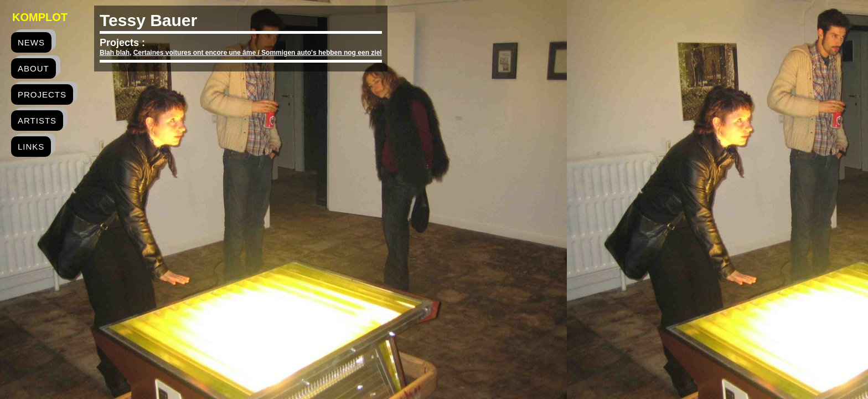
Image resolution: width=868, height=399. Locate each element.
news (31, 42)
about (33, 68)
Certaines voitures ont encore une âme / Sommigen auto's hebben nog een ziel (258, 53)
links (31, 147)
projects (42, 94)
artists (37, 121)
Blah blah (115, 53)
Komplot (40, 17)
